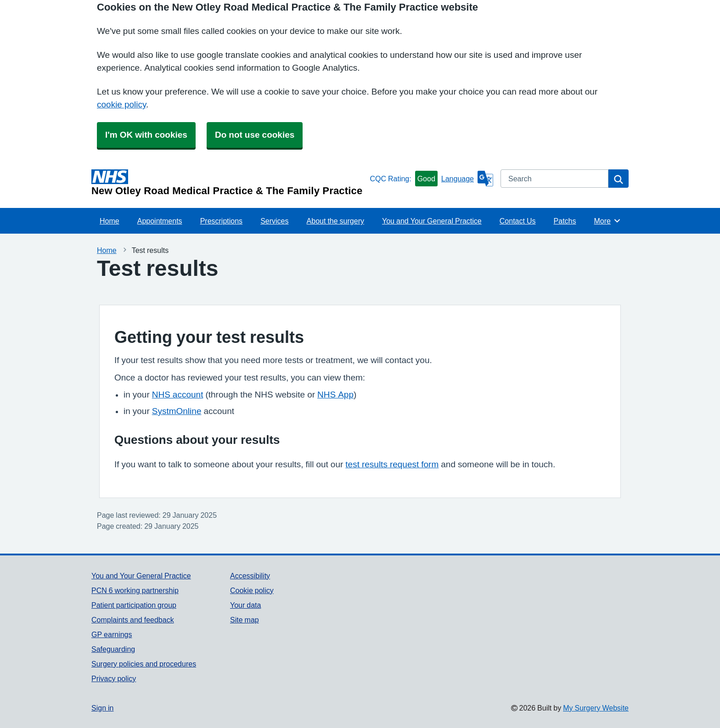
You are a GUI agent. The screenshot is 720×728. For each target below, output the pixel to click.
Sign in (102, 708)
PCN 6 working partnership (135, 590)
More (608, 221)
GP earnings (112, 634)
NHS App (335, 395)
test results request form (392, 464)
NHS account (178, 395)
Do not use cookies (255, 135)
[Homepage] (229, 183)
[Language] (467, 179)
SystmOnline (177, 411)
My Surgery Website (596, 708)
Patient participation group (134, 605)
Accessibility (250, 576)
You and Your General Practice (432, 221)
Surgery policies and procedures (144, 664)
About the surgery (335, 221)
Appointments (160, 221)
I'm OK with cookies (146, 135)
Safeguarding (113, 649)
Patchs (565, 221)
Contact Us (518, 221)
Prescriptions (221, 221)
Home (110, 221)
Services (274, 221)
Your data (245, 605)
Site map (245, 620)
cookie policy (121, 104)
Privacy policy (114, 678)
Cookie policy (252, 590)
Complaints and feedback (133, 620)
